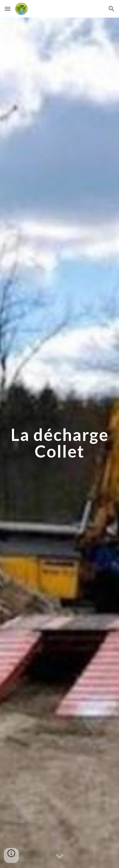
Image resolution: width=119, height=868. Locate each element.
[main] (59, 443)
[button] (8, 9)
